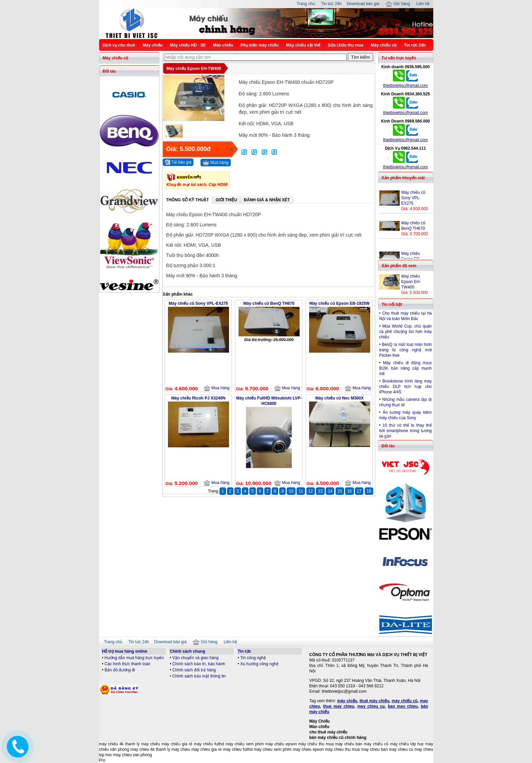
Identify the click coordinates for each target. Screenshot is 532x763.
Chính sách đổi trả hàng (194, 670)
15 (340, 491)
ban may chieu (403, 706)
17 (359, 491)
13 (320, 491)
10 (291, 491)
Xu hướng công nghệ (259, 664)
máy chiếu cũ (405, 701)
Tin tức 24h (331, 4)
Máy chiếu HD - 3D (188, 45)
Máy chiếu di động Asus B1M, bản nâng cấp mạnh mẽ (406, 368)
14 (330, 491)
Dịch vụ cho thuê (119, 45)
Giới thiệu (226, 200)
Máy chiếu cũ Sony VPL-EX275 (198, 303)
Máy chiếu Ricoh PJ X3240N (198, 398)
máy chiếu (347, 701)
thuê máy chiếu (375, 701)
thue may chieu (339, 706)
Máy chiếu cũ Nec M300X (339, 398)
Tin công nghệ (253, 658)
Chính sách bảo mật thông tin (199, 676)
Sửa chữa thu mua (346, 45)
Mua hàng (216, 163)
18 (369, 491)
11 (301, 491)
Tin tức (245, 651)
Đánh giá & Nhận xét (267, 200)
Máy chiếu (153, 45)
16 (349, 491)
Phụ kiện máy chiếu (260, 45)
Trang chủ (306, 4)
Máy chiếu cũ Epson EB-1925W (340, 303)
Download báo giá (363, 4)
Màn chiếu (223, 45)
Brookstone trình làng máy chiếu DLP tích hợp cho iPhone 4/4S (406, 387)
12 (311, 491)
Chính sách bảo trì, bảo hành (199, 664)
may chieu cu (371, 706)
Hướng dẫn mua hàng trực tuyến (134, 658)
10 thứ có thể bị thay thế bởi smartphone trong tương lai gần (406, 431)
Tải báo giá (178, 162)
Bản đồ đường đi (120, 670)
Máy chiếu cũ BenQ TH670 (269, 303)
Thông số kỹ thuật (188, 200)
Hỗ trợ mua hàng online (125, 651)
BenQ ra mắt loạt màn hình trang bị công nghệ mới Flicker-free (406, 350)
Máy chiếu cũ (384, 45)
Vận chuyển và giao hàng (195, 658)
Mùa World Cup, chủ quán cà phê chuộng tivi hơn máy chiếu (406, 332)
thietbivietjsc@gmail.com (405, 86)
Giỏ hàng (398, 4)
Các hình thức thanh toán (127, 664)
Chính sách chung (188, 651)
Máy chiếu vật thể (303, 45)
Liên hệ (423, 4)
